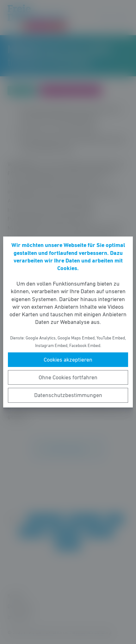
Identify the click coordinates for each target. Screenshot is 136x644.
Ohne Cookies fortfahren (68, 377)
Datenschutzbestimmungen (68, 395)
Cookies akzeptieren (68, 360)
